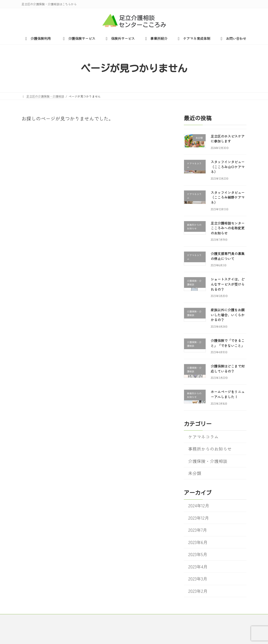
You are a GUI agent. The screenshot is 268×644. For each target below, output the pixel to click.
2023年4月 (198, 567)
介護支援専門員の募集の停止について (228, 256)
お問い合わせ (218, 619)
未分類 (194, 473)
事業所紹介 (147, 619)
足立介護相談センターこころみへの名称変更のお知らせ (228, 228)
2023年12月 (198, 518)
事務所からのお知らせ (210, 449)
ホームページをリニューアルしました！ (228, 394)
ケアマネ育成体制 (182, 619)
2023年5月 (197, 555)
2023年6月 (198, 542)
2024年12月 (198, 506)
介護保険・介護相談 (208, 461)
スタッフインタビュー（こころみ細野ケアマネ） (228, 197)
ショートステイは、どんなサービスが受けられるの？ (228, 284)
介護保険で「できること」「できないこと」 (228, 343)
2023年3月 (197, 579)
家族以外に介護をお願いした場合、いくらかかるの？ (228, 315)
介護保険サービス (77, 619)
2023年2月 (198, 591)
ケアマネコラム (203, 437)
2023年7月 (197, 530)
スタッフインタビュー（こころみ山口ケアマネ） (228, 167)
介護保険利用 (39, 619)
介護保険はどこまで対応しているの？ (228, 369)
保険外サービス (114, 619)
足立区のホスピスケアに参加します (228, 139)
